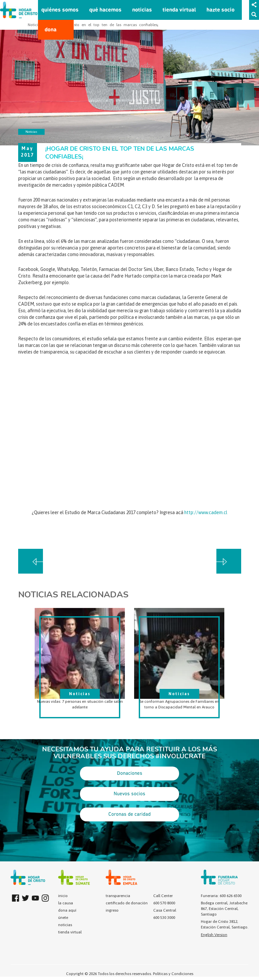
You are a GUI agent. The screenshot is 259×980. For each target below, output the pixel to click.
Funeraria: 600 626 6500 (221, 896)
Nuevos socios (129, 794)
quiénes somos (60, 10)
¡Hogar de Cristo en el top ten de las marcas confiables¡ (103, 25)
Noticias (35, 25)
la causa (66, 903)
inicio (63, 896)
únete (63, 918)
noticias (142, 10)
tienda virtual (179, 10)
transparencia (118, 896)
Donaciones (130, 773)
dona (51, 30)
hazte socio (221, 10)
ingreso (112, 910)
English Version (214, 935)
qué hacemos (105, 10)
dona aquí (67, 910)
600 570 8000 (164, 903)
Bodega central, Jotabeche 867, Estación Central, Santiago (224, 909)
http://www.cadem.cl (206, 512)
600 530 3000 (164, 918)
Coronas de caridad (129, 814)
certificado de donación (127, 903)
